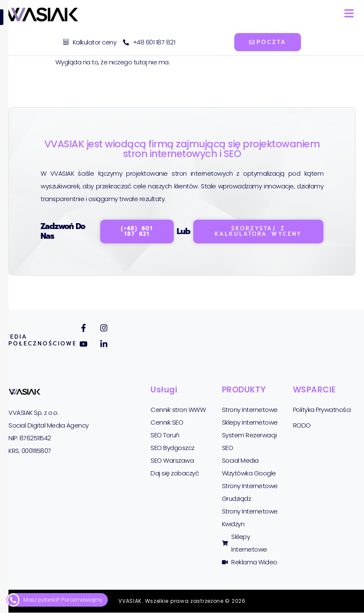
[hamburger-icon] (349, 15)
